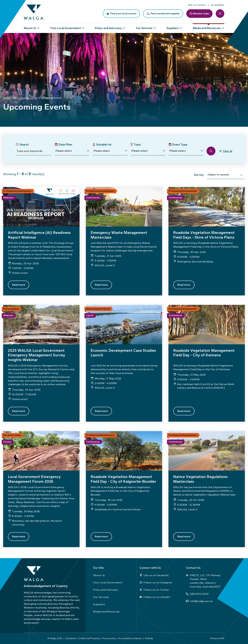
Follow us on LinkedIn (155, 597)
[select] (241, 175)
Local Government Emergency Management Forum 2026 (34, 479)
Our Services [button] (144, 27)
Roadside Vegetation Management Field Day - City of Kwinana (204, 353)
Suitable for (104, 144)
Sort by (199, 175)
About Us (99, 575)
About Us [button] (30, 27)
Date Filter (65, 144)
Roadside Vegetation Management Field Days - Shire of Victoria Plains (204, 235)
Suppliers (99, 604)
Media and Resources (106, 611)
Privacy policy (109, 638)
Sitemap (149, 638)
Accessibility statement (130, 638)
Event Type (180, 144)
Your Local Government (108, 582)
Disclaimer (71, 638)
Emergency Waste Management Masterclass (119, 235)
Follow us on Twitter (154, 590)
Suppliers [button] (173, 27)
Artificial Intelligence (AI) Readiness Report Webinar (39, 235)
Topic (137, 144)
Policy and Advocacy (105, 590)
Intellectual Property (89, 638)
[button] (72, 151)
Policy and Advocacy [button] (108, 27)
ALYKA (221, 638)
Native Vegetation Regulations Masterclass (200, 479)
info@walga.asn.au (199, 601)
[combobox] (226, 175)
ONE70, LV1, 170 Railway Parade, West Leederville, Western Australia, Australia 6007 (203, 581)
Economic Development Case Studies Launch (123, 353)
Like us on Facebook (154, 575)
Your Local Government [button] (65, 27)
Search (24, 144)
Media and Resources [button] (207, 27)
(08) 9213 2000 (197, 594)
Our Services (101, 597)
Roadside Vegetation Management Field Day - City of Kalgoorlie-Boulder (123, 479)
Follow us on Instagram (156, 582)
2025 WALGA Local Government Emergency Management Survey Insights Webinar (37, 355)
